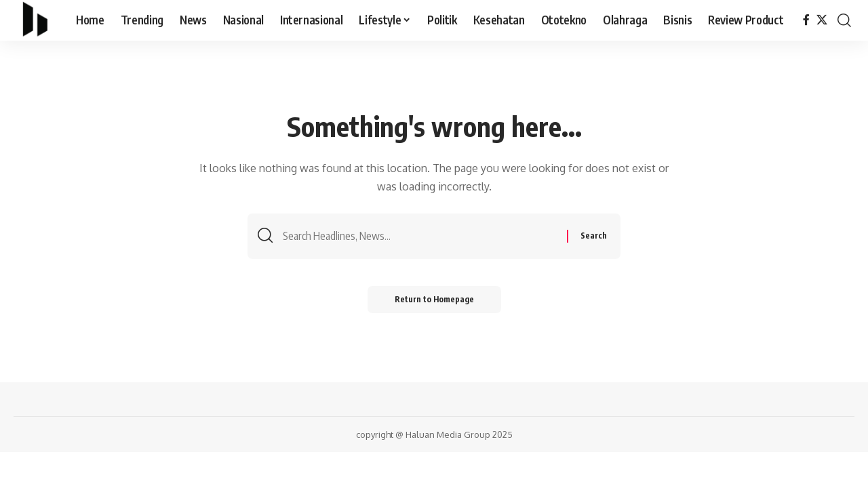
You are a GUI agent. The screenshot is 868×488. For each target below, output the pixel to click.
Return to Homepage (434, 299)
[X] (822, 20)
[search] (844, 20)
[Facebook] (806, 20)
